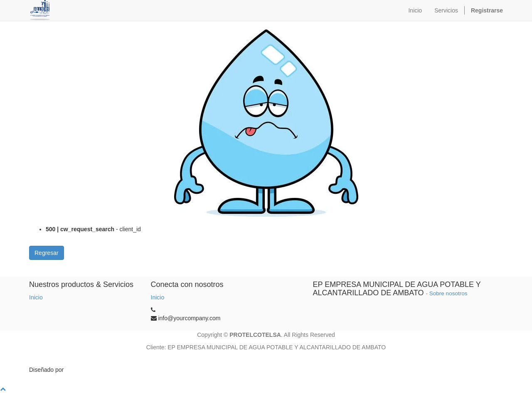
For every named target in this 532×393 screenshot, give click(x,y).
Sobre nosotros (448, 293)
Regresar (47, 253)
